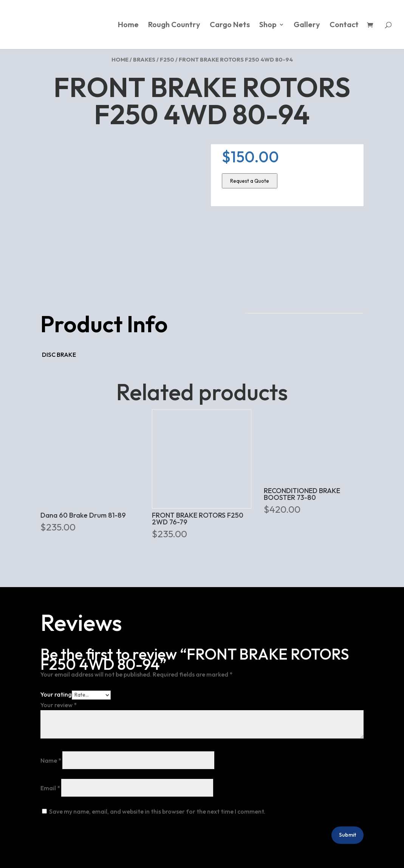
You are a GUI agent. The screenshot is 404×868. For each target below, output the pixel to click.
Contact (344, 25)
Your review (59, 705)
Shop (268, 25)
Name (51, 760)
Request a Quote (250, 181)
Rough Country (174, 25)
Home (128, 25)
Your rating (56, 694)
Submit (348, 835)
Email (50, 788)
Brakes (144, 59)
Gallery (307, 25)
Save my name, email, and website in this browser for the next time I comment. (157, 811)
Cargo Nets (230, 25)
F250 (167, 59)
